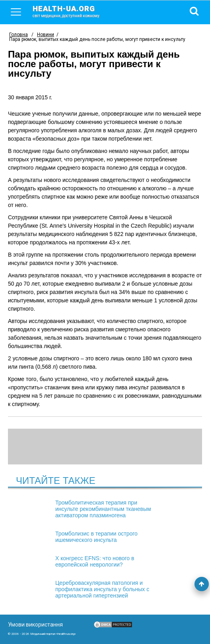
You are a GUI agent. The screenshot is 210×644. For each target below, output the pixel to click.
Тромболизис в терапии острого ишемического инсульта (96, 537)
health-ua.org (72, 11)
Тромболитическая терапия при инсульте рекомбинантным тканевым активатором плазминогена (103, 509)
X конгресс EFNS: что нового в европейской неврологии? (95, 561)
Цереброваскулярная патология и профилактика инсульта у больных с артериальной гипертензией (102, 589)
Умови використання (35, 625)
